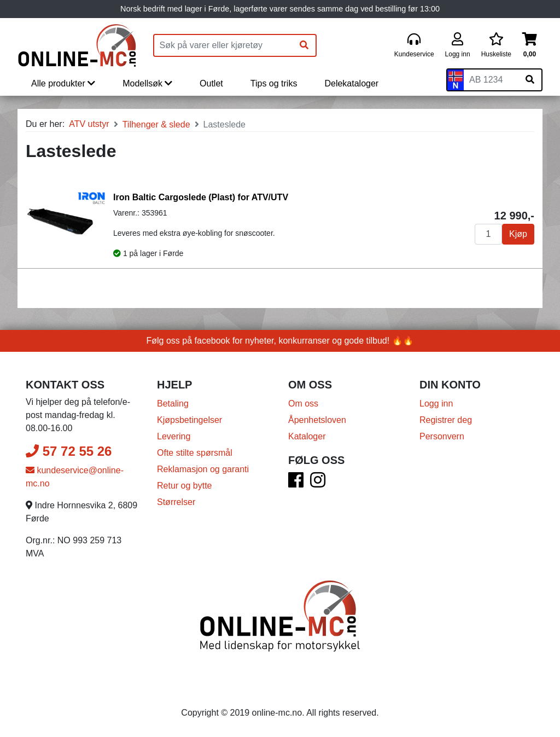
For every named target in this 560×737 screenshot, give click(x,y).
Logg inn (436, 404)
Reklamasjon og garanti (203, 469)
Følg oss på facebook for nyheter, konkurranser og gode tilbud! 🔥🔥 (280, 341)
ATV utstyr (89, 124)
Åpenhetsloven (317, 420)
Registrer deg (446, 420)
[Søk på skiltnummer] (530, 80)
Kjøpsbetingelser (189, 420)
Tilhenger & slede (156, 124)
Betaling (173, 404)
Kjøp (518, 234)
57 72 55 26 (69, 451)
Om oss (303, 404)
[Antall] (488, 234)
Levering (174, 436)
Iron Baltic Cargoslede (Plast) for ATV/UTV (201, 197)
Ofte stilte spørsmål (195, 453)
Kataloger (307, 436)
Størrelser (176, 502)
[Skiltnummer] (491, 80)
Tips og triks (274, 83)
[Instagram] (318, 483)
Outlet (211, 83)
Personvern (442, 436)
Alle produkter (63, 83)
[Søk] (304, 45)
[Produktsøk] (224, 45)
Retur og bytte (185, 486)
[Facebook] (296, 483)
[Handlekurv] (530, 46)
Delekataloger (351, 83)
